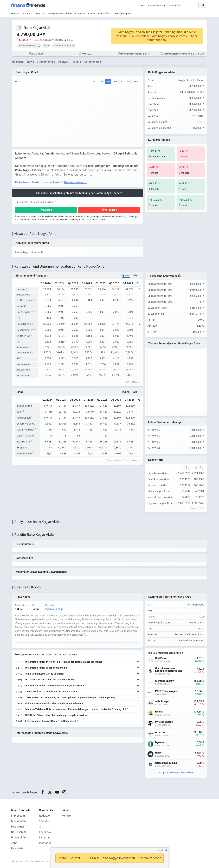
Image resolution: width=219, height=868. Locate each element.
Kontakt (66, 816)
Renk (158, 753)
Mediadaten (18, 821)
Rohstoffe (104, 14)
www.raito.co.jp (54, 609)
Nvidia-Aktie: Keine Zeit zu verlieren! (44, 674)
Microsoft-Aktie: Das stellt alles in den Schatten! (51, 692)
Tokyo (70, 40)
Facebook (45, 832)
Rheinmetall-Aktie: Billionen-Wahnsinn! (46, 668)
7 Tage (63, 655)
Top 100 (40, 14)
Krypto (79, 14)
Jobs (14, 843)
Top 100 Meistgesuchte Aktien (177, 773)
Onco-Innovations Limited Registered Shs (169, 670)
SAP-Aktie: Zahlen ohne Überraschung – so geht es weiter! (56, 715)
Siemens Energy (165, 681)
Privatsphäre (19, 838)
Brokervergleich (123, 14)
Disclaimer (18, 827)
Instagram (45, 838)
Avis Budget (162, 701)
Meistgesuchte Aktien (60, 14)
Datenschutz (19, 832)
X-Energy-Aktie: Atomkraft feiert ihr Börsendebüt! (51, 721)
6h (43, 655)
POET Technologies (166, 691)
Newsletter (18, 849)
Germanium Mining (166, 763)
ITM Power (161, 658)
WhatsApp (45, 843)
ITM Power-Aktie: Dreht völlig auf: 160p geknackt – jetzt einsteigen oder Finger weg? (70, 698)
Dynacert (160, 742)
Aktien (26, 14)
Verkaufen (111, 210)
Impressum (18, 816)
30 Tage (73, 655)
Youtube (44, 821)
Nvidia (159, 712)
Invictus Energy (164, 722)
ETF (90, 14)
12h (49, 655)
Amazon (160, 732)
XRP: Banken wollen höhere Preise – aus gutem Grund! (54, 686)
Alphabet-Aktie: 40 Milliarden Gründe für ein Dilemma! (54, 704)
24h (55, 655)
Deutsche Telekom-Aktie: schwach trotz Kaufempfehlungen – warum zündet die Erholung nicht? (76, 709)
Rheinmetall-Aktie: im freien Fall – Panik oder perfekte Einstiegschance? (64, 662)
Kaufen (48, 210)
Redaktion (45, 816)
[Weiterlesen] (138, 662)
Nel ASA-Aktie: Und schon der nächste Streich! (49, 680)
